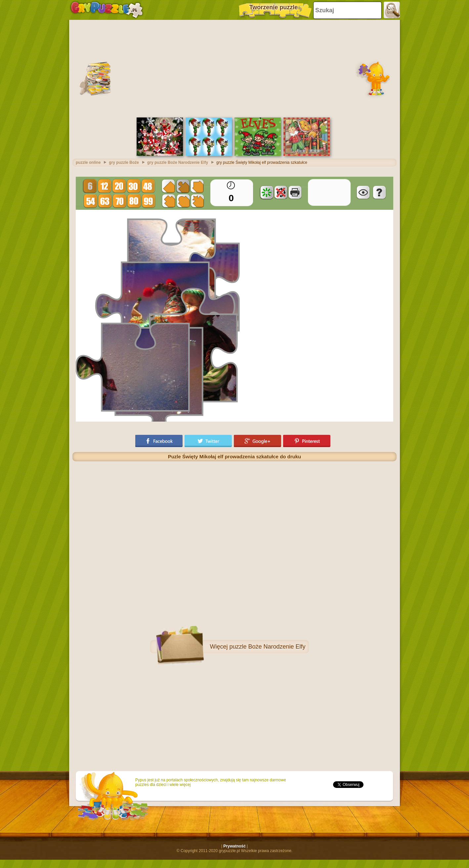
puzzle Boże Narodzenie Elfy (267, 647)
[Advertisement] (234, 68)
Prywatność (234, 846)
